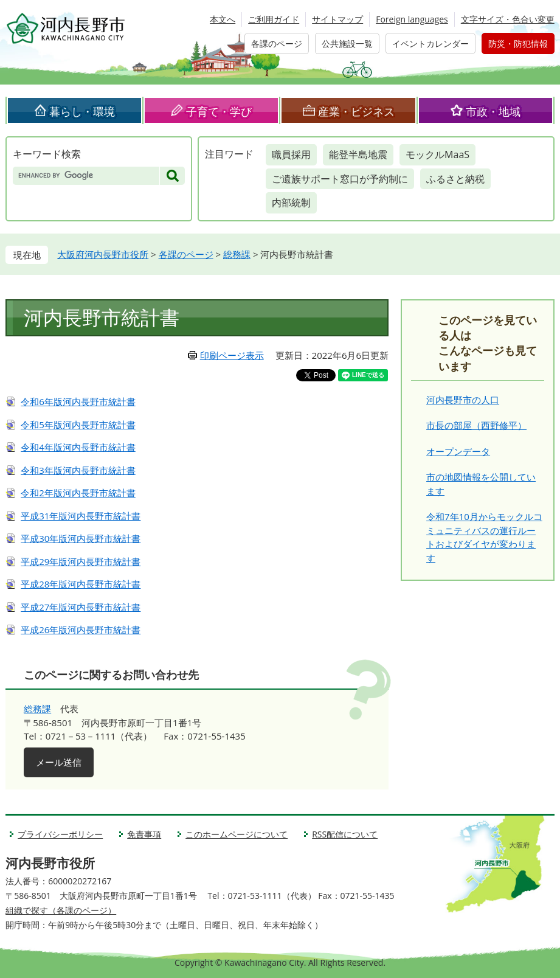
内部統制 (291, 203)
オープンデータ (458, 451)
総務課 (237, 254)
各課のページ (277, 43)
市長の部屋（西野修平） (476, 425)
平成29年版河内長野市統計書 (81, 561)
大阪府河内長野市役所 (103, 254)
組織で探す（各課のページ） (61, 910)
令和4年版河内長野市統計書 (78, 447)
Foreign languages (412, 19)
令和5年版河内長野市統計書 (78, 425)
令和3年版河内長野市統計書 (78, 470)
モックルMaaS (437, 154)
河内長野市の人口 (463, 400)
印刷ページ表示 (232, 355)
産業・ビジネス (356, 111)
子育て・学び (219, 111)
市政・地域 (493, 111)
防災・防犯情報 (518, 43)
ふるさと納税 (455, 179)
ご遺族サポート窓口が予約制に (340, 179)
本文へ (223, 19)
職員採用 (291, 154)
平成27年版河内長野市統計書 (81, 607)
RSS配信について (345, 834)
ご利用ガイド (274, 19)
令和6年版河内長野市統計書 (78, 401)
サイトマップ (337, 19)
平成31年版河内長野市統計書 (81, 516)
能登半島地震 (358, 154)
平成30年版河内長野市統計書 (81, 538)
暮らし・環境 (82, 111)
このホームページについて (237, 834)
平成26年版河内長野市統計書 (81, 629)
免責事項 (144, 834)
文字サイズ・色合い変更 (508, 19)
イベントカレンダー (430, 43)
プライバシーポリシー (60, 834)
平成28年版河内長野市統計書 (81, 584)
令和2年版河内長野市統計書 (78, 493)
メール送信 (59, 762)
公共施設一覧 (347, 43)
